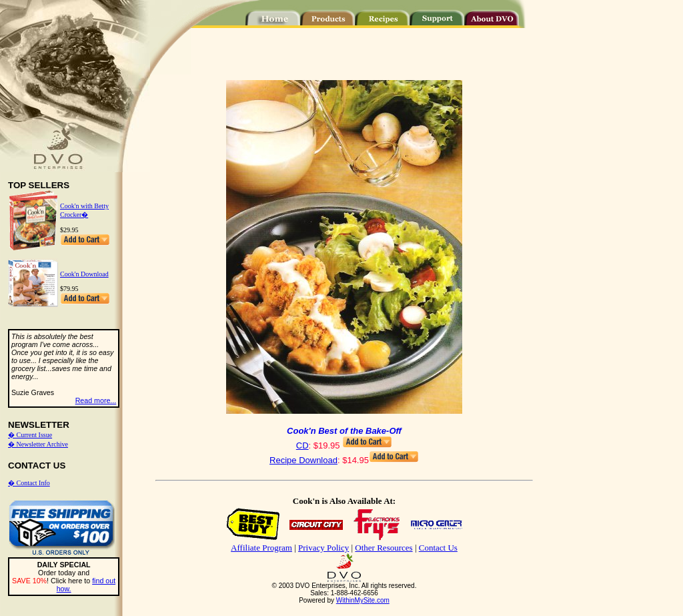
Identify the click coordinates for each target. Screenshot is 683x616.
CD (302, 445)
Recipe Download (303, 460)
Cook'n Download (84, 274)
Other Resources (384, 548)
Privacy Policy (323, 548)
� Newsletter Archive (38, 444)
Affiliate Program (261, 548)
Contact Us (438, 548)
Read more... (96, 400)
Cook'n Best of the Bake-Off (344, 431)
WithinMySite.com (363, 600)
